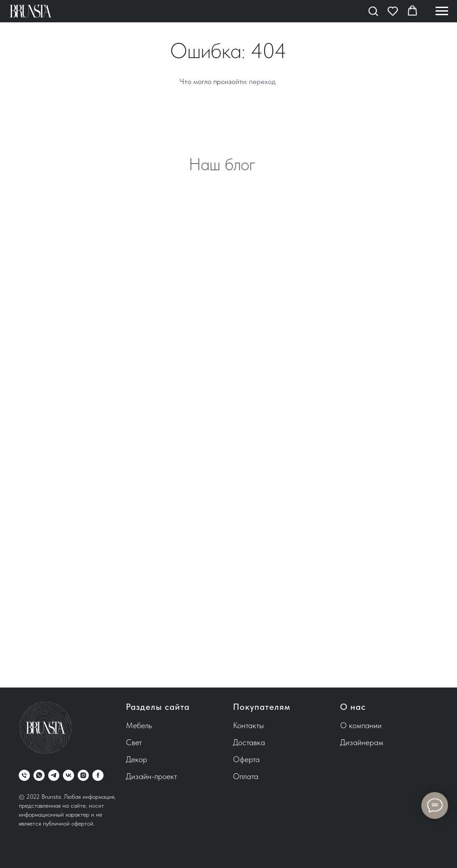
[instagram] (83, 775)
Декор (137, 759)
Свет (134, 742)
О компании (361, 725)
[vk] (69, 775)
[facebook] (98, 775)
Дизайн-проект (152, 776)
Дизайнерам (362, 742)
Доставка (249, 742)
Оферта (246, 759)
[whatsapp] (39, 775)
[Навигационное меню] (442, 11)
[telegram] (54, 775)
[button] (373, 11)
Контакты (248, 725)
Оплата (246, 776)
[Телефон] (24, 775)
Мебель (139, 725)
